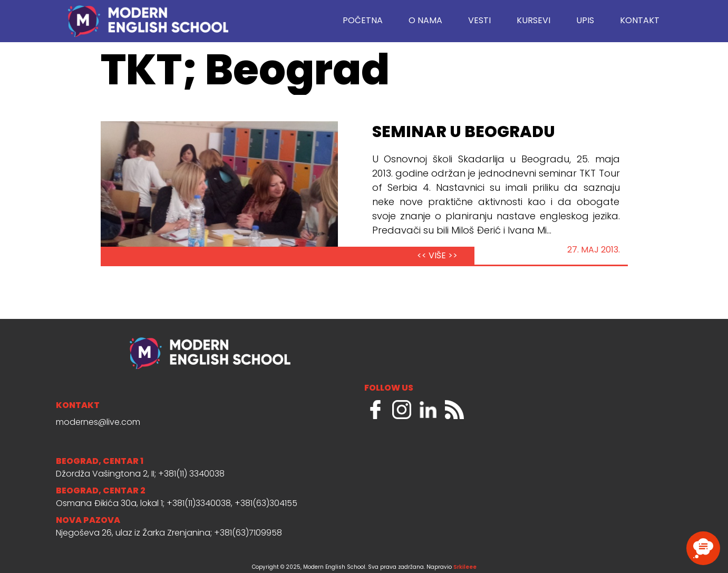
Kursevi (533, 21)
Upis (585, 21)
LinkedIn (428, 410)
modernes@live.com (98, 423)
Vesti (479, 21)
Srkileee (465, 567)
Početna (363, 21)
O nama (425, 21)
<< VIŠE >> (437, 256)
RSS (454, 410)
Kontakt (640, 21)
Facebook (375, 410)
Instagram (402, 410)
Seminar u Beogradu (464, 133)
